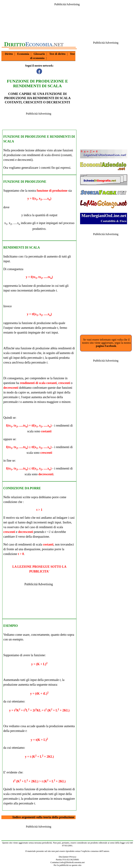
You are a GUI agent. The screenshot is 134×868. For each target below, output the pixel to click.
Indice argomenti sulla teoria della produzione (43, 817)
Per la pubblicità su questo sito (67, 865)
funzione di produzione (52, 191)
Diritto (9, 54)
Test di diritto (57, 54)
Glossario (39, 54)
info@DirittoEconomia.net (72, 862)
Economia (23, 54)
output (53, 215)
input (42, 223)
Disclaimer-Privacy (68, 857)
